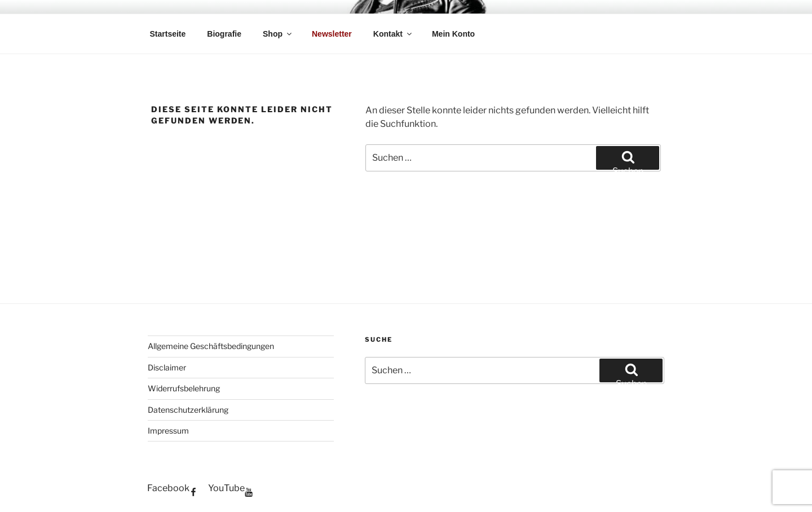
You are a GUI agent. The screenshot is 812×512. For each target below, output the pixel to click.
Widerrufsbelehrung (184, 388)
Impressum (168, 431)
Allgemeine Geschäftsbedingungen (211, 346)
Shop (278, 34)
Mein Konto (453, 34)
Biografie (224, 34)
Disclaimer (167, 367)
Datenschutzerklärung (188, 410)
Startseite (168, 34)
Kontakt (393, 34)
